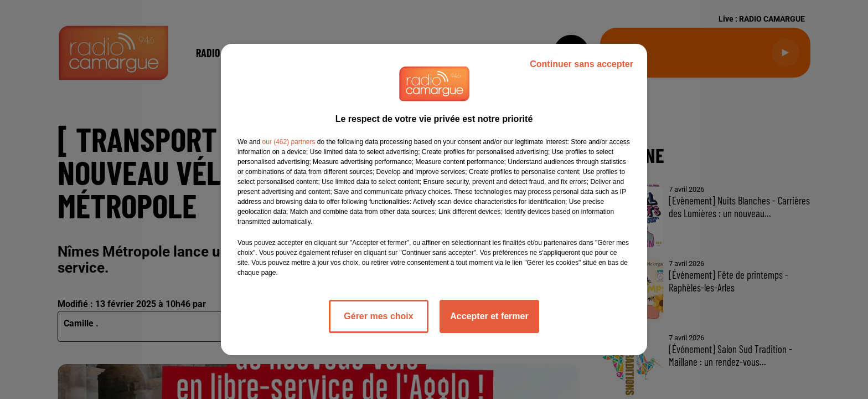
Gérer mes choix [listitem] (378, 316)
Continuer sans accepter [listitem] (582, 64)
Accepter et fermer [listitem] (489, 316)
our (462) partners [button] (288, 142)
